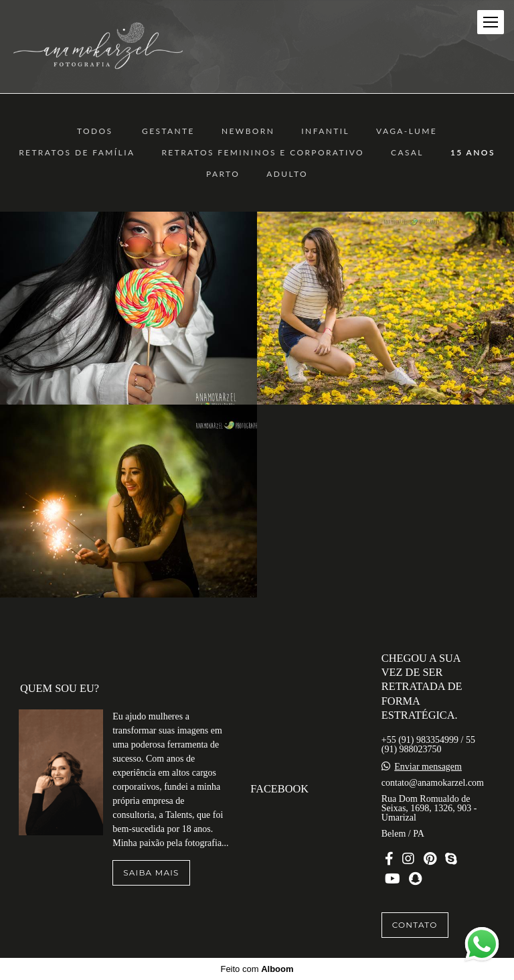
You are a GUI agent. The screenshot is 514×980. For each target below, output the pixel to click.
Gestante (168, 131)
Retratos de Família (77, 153)
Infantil (325, 131)
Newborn (248, 131)
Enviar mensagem (428, 767)
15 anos (473, 153)
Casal (407, 153)
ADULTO (287, 174)
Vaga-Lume (407, 131)
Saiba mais (151, 872)
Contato (415, 925)
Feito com (257, 969)
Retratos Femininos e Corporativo (263, 153)
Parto (223, 174)
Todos (95, 131)
